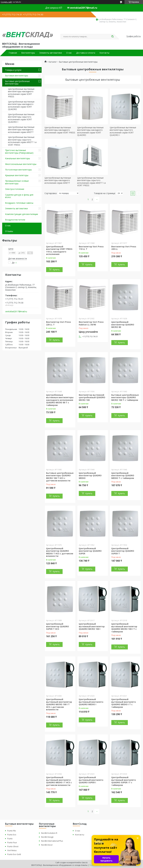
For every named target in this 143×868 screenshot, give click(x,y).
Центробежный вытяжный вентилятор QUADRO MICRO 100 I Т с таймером (124, 628)
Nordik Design (47, 837)
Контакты (104, 53)
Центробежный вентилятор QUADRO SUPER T (123, 551)
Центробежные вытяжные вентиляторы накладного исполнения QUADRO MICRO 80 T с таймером (60, 400)
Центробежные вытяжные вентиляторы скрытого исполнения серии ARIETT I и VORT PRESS (22, 141)
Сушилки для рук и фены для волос (19, 196)
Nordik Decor (47, 845)
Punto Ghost (13, 846)
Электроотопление (15, 189)
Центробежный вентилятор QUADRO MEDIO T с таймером (123, 476)
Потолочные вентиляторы (18, 170)
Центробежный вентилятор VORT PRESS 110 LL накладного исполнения (59, 250)
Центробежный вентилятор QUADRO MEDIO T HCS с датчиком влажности (60, 552)
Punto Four (12, 842)
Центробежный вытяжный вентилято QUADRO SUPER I (91, 780)
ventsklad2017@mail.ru (16, 312)
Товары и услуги (13, 70)
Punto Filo (12, 831)
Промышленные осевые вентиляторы (17, 182)
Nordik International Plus (52, 841)
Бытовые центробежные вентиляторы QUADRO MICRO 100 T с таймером (125, 397)
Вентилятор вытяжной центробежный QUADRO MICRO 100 (92, 397)
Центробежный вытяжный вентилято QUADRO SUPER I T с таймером (124, 781)
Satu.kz (85, 863)
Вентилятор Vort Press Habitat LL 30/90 (91, 323)
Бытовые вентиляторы (17, 76)
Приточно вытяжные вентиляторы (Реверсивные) (19, 152)
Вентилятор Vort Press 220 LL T (59, 323)
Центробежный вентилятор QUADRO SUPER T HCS (57, 626)
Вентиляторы (28, 53)
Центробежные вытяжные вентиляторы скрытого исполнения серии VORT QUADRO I (21, 118)
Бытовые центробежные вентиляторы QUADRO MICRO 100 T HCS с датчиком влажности (60, 477)
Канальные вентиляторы (18, 158)
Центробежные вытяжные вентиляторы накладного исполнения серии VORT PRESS (21, 93)
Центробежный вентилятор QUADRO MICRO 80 (123, 324)
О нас (69, 53)
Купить (56, 270)
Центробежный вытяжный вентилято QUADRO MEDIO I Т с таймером (124, 703)
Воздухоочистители (15, 220)
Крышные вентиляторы (17, 175)
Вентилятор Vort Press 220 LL (124, 248)
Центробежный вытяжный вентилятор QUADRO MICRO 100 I (92, 626)
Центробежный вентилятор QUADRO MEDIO (90, 476)
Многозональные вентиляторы (21, 164)
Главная (13, 53)
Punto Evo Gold (14, 854)
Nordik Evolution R (49, 833)
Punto (10, 839)
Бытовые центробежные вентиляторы (17, 83)
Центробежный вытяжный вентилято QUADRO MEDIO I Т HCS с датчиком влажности (59, 781)
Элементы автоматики (51, 53)
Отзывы (9, 231)
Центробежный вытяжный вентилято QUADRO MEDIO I (91, 702)
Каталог (53, 62)
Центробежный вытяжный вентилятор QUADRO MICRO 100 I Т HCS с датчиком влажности (59, 704)
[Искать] (112, 37)
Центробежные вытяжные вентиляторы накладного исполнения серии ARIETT (21, 130)
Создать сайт (6, 2)
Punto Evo (12, 835)
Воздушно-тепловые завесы (19, 203)
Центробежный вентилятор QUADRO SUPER (90, 551)
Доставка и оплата (86, 53)
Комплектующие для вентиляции (22, 214)
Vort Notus (12, 850)
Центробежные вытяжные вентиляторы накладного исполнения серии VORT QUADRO (21, 105)
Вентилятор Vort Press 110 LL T (91, 248)
